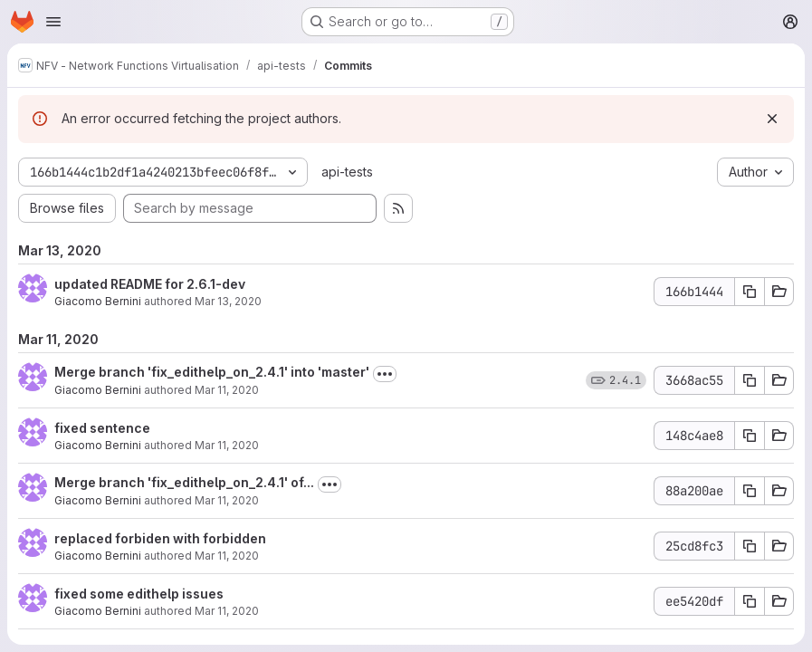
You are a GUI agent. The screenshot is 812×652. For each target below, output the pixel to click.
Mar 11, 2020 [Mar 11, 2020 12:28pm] (227, 445)
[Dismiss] (772, 119)
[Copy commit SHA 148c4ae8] (750, 436)
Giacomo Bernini (98, 301)
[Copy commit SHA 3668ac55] (750, 380)
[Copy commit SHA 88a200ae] (750, 491)
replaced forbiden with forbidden (160, 538)
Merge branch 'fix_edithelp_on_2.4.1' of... (184, 482)
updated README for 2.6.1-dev (150, 284)
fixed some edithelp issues (139, 594)
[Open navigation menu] (53, 22)
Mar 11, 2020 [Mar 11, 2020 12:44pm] (227, 390)
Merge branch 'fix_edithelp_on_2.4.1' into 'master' (212, 372)
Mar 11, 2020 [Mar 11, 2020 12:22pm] (227, 500)
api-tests (347, 172)
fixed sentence (102, 428)
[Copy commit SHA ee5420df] (750, 601)
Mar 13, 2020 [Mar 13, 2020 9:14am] (228, 301)
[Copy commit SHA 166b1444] (750, 292)
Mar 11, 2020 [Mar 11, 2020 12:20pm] (227, 611)
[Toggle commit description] (385, 374)
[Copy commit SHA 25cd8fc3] (750, 546)
